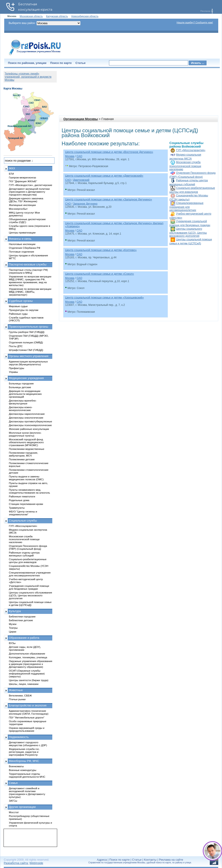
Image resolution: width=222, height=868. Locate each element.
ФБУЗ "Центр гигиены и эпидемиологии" (23, 513)
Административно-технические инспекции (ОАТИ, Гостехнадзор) (29, 712)
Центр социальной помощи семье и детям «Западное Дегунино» (109, 199)
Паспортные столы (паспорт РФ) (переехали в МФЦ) (28, 271)
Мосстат (14, 812)
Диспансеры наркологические (27, 414)
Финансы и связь (20, 239)
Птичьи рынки (17, 699)
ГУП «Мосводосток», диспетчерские (31, 185)
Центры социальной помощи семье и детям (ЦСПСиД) (30, 603)
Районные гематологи (22, 496)
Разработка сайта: (16, 863)
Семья (13, 783)
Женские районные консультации (29, 429)
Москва (70, 156)
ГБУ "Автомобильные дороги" (27, 717)
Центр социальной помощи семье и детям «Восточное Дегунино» (109, 152)
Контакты (150, 860)
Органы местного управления (29, 356)
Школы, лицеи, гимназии (24, 684)
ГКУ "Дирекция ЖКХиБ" (23, 181)
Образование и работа (24, 638)
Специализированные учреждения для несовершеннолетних (187, 207)
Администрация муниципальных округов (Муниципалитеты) (28, 363)
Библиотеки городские (22, 616)
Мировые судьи (18, 306)
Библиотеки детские (21, 620)
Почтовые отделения (21, 252)
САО (79, 156)
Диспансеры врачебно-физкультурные (23, 402)
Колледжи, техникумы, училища (28, 657)
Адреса (102, 860)
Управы (13, 372)
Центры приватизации (22, 232)
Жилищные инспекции (22, 205)
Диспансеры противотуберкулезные (30, 421)
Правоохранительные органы (28, 327)
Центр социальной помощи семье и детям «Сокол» (100, 274)
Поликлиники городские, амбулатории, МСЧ (23, 454)
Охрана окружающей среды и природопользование (27, 729)
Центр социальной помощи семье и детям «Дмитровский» (104, 176)
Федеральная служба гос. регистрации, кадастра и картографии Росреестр (24, 752)
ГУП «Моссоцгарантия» (191, 150)
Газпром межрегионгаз (22, 177)
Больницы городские (21, 383)
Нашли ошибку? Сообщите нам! (195, 22)
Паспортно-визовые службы (28, 264)
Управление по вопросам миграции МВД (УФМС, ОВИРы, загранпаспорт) (30, 292)
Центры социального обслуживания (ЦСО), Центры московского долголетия (188, 232)
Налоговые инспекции (22, 244)
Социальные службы (23, 521)
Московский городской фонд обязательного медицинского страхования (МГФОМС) (26, 442)
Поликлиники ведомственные (27, 449)
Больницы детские (20, 387)
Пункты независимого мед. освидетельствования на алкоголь (29, 491)
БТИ (11, 174)
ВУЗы (12, 643)
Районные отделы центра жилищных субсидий (24, 554)
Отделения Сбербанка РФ (25, 248)
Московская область (31, 16)
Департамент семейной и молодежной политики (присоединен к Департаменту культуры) (27, 793)
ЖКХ (12, 168)
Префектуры (17, 368)
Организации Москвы (81, 119)
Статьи (81, 63)
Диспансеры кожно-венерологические (21, 409)
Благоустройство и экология (28, 705)
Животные (16, 690)
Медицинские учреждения (26, 378)
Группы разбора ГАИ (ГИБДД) (27, 332)
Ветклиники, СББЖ (20, 695)
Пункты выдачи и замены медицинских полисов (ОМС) (26, 478)
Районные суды (18, 314)
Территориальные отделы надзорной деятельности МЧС (27, 775)
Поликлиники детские (22, 459)
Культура (15, 611)
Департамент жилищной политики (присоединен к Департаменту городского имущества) (29, 192)
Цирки (13, 632)
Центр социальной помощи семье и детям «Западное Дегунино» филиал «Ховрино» (114, 225)
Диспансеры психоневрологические (30, 425)
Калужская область (57, 16)
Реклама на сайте (171, 860)
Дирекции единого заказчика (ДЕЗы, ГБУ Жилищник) (26, 200)
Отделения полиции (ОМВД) (26, 342)
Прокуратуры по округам (24, 310)
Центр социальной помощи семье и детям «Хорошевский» (104, 298)
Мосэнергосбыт (18, 209)
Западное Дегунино (85, 204)
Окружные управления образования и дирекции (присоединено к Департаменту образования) (31, 664)
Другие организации (22, 807)
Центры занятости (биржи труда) (29, 680)
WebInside (36, 863)
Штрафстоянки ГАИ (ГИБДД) (26, 350)
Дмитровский (81, 180)
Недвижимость (19, 737)
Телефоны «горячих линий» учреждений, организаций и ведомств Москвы (28, 77)
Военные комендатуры (23, 770)
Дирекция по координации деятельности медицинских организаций (25, 394)
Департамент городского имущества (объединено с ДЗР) (28, 744)
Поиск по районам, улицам (27, 63)
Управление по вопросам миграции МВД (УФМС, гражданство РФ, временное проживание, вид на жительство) (30, 281)
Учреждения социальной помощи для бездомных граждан (29, 587)
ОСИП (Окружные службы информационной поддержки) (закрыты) (27, 673)
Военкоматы (16, 766)
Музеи (13, 624)
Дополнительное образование (27, 653)
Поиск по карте (61, 63)
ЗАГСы (13, 801)
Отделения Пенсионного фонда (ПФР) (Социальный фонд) (28, 547)
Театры (13, 628)
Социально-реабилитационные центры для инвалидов (28, 561)
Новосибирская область (85, 16)
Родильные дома (19, 500)
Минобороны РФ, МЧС (24, 761)
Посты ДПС (16, 346)
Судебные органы (21, 301)
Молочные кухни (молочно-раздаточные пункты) (25, 434)
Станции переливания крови (26, 504)
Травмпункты (17, 508)
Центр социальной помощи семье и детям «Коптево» (101, 250)
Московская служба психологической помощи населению (185, 166)
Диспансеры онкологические (26, 418)
